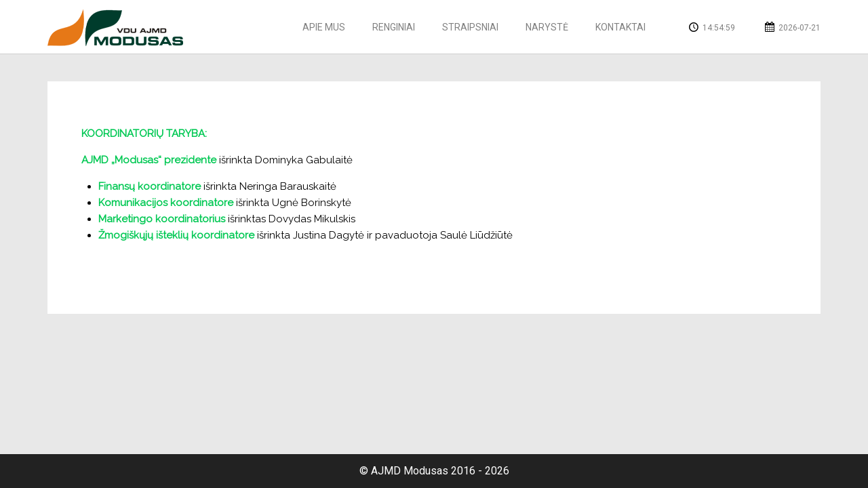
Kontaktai (620, 27)
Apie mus (324, 27)
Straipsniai (470, 27)
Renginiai (394, 27)
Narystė (547, 27)
